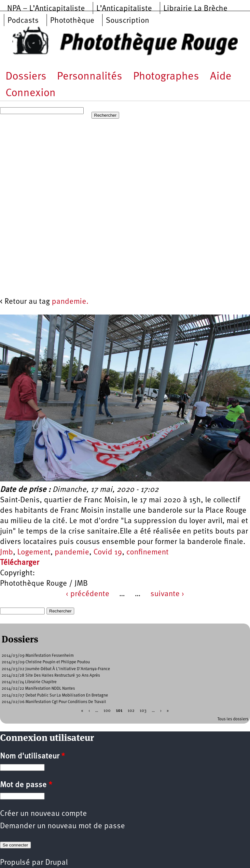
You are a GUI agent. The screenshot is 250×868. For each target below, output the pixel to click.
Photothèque (72, 21)
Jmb (7, 552)
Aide (221, 77)
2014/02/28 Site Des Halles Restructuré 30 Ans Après (51, 676)
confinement (147, 552)
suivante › (167, 594)
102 (131, 711)
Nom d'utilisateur (32, 757)
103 (143, 711)
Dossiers (26, 77)
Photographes (166, 77)
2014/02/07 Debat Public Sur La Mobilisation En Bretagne (55, 695)
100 (107, 711)
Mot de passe (26, 785)
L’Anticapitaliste (124, 9)
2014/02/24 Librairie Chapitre (29, 682)
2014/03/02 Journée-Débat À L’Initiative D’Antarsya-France (56, 669)
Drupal (56, 863)
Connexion (31, 93)
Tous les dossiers (233, 719)
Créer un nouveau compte (43, 814)
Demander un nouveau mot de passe (62, 826)
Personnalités (90, 77)
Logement (34, 552)
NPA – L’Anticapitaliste (46, 9)
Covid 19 (108, 552)
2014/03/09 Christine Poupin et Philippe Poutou (46, 662)
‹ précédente (88, 594)
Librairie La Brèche (195, 9)
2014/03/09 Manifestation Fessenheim (38, 656)
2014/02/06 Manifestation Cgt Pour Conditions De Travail (54, 702)
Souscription (127, 21)
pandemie (72, 552)
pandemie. (70, 302)
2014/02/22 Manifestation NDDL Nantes (38, 689)
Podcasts (23, 21)
